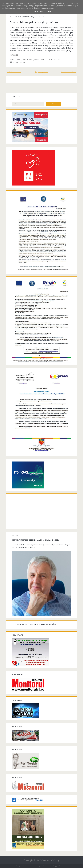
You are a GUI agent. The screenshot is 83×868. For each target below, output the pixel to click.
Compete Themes (29, 866)
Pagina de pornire (41, 72)
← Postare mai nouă (14, 72)
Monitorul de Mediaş (50, 861)
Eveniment (27, 60)
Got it (48, 12)
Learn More (38, 12)
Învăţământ (40, 60)
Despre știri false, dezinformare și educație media (35, 540)
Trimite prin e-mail (18, 62)
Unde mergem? (54, 60)
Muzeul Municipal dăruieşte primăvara (34, 22)
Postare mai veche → (69, 72)
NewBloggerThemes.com (59, 866)
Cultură (16, 60)
